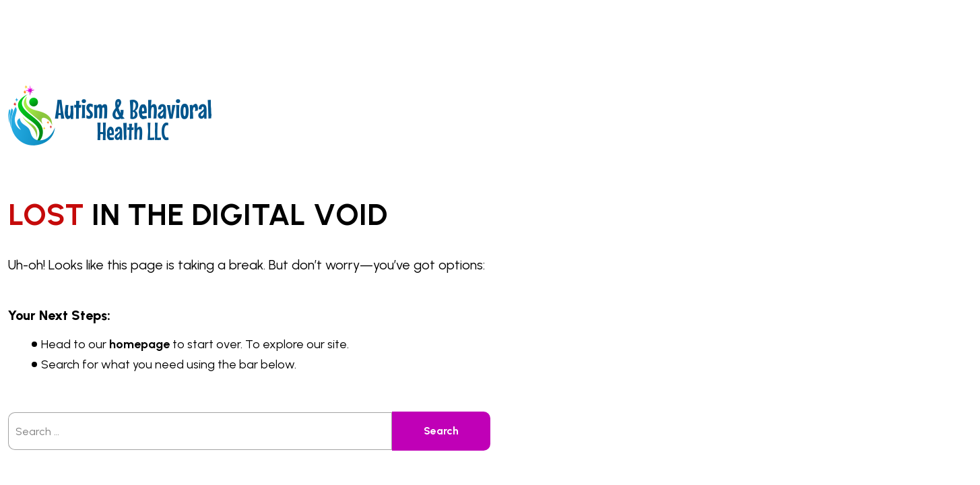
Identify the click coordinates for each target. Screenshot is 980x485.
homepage (139, 344)
